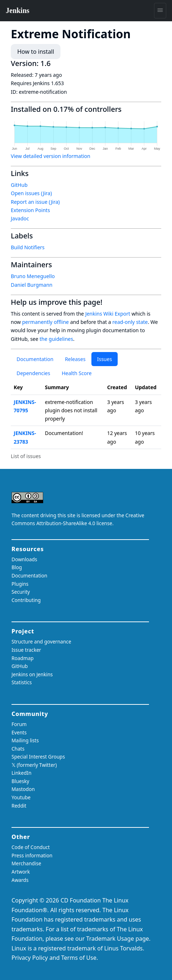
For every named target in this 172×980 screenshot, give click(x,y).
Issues (105, 359)
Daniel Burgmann (32, 285)
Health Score (76, 373)
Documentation (35, 359)
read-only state (130, 322)
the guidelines (56, 339)
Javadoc (20, 218)
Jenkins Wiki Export (108, 314)
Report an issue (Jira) (35, 202)
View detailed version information (51, 156)
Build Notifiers (28, 247)
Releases (75, 359)
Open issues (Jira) (31, 193)
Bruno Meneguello (33, 276)
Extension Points (30, 210)
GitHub (19, 185)
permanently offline (46, 322)
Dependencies (33, 373)
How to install (36, 52)
